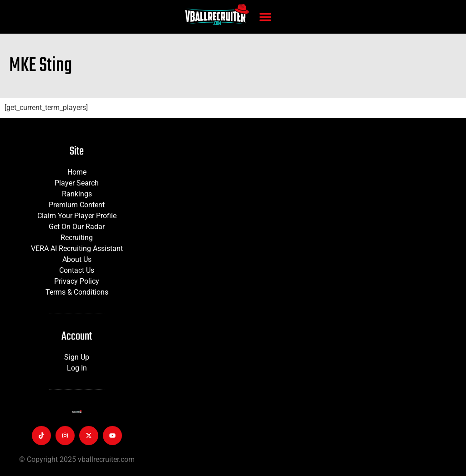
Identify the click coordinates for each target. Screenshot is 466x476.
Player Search (77, 183)
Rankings (77, 194)
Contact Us (77, 270)
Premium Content (77, 205)
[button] (265, 17)
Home (77, 172)
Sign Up (77, 357)
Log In (77, 368)
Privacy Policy (77, 281)
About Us (77, 259)
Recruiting (77, 238)
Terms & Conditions (77, 292)
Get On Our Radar (77, 227)
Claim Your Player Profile (77, 216)
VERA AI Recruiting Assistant (77, 248)
